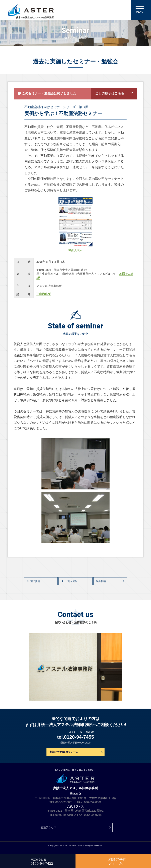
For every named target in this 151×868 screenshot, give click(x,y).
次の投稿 (101, 581)
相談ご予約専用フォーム (64, 752)
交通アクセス (48, 827)
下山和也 (44, 294)
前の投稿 (35, 581)
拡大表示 (75, 250)
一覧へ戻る (71, 581)
